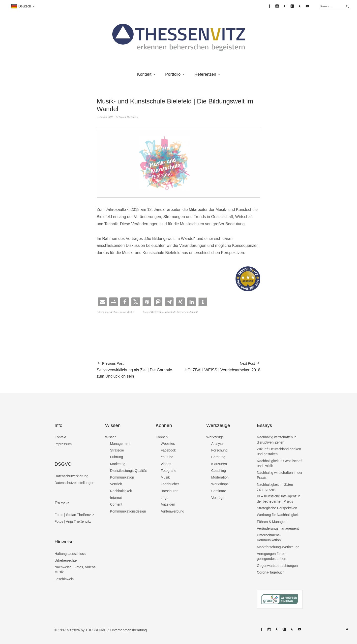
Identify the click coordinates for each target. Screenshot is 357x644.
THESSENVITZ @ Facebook (269, 6)
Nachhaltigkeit (121, 491)
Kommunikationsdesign (128, 511)
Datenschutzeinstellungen (74, 483)
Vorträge (218, 498)
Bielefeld (156, 312)
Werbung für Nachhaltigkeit (278, 515)
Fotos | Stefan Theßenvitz (74, 515)
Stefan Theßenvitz (129, 117)
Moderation (220, 477)
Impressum (63, 444)
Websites (168, 444)
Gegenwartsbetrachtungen (277, 566)
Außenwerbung (172, 511)
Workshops (220, 484)
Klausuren (219, 464)
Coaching (219, 471)
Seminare (219, 491)
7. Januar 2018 (105, 117)
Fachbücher (170, 484)
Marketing (118, 464)
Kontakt (144, 74)
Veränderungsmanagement (278, 528)
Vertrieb (116, 484)
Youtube (167, 457)
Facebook (168, 450)
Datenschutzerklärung (71, 476)
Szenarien (183, 312)
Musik (165, 477)
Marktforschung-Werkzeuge (278, 547)
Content (116, 504)
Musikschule (169, 312)
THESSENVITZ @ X (285, 6)
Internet (116, 498)
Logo (164, 498)
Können (162, 437)
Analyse (217, 444)
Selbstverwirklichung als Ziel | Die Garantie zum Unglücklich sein (138, 370)
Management (120, 444)
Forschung (219, 450)
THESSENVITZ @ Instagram (277, 6)
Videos (166, 464)
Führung (117, 457)
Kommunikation (122, 477)
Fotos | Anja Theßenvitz (73, 521)
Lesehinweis (64, 579)
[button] (102, 302)
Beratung (218, 457)
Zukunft (194, 312)
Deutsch (21, 6)
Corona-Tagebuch (271, 572)
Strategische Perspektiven (277, 508)
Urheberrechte (66, 560)
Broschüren (170, 491)
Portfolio (173, 74)
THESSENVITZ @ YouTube (307, 6)
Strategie (117, 450)
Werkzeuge (215, 437)
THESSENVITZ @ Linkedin (292, 6)
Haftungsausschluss (70, 554)
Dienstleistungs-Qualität (128, 471)
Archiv (114, 312)
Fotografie (168, 471)
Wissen (111, 437)
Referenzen (205, 74)
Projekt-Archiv (127, 312)
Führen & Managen (272, 522)
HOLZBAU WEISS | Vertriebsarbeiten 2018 (222, 367)
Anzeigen (168, 504)
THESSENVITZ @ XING (300, 6)
